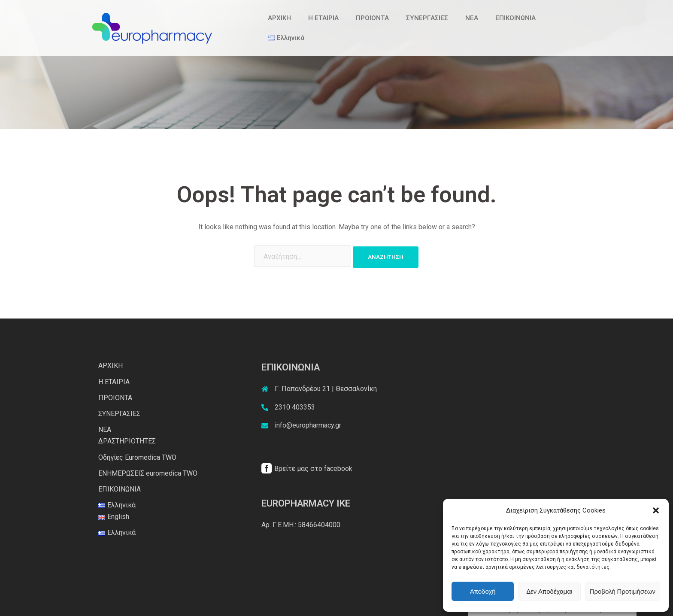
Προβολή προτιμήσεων (623, 592)
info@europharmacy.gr (308, 425)
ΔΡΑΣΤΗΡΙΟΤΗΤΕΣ (127, 441)
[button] (656, 510)
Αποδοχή (483, 592)
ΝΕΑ (472, 18)
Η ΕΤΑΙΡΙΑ (323, 18)
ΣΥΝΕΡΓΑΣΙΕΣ (427, 18)
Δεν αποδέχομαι (549, 592)
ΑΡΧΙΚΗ (279, 18)
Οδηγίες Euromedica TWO (137, 457)
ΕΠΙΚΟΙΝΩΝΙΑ (515, 18)
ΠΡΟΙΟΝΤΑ (372, 18)
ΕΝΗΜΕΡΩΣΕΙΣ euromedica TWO (148, 473)
